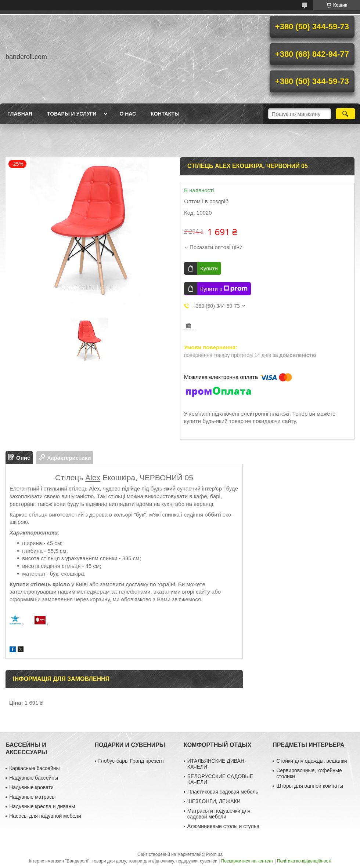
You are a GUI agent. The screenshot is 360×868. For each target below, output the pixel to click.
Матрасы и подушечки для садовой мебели (219, 814)
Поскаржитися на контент (247, 861)
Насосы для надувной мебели (45, 816)
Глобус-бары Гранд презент (132, 761)
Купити (209, 268)
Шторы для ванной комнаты (310, 786)
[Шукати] (345, 114)
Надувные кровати (31, 787)
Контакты (165, 114)
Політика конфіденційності (304, 861)
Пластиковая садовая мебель (223, 792)
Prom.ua (214, 854)
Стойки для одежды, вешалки (312, 761)
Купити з (224, 289)
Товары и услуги (72, 114)
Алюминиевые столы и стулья (223, 826)
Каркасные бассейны (34, 768)
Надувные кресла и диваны (42, 806)
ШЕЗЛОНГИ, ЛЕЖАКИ (214, 801)
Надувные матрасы (32, 797)
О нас (128, 114)
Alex (93, 477)
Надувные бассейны (34, 778)
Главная (20, 114)
